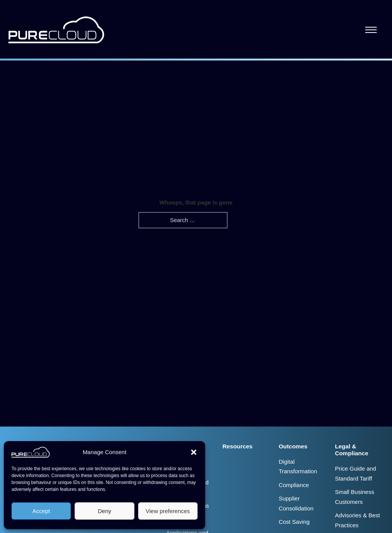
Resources (238, 446)
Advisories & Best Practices (358, 520)
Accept (41, 511)
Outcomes (293, 446)
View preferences (168, 511)
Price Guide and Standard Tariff (356, 473)
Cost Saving (294, 522)
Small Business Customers (355, 497)
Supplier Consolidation (296, 503)
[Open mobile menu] (371, 30)
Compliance (294, 485)
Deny (104, 511)
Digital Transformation (298, 467)
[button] (194, 452)
